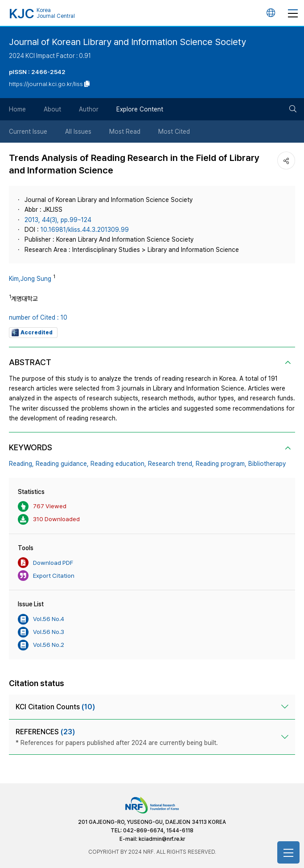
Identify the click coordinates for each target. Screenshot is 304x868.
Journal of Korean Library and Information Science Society (127, 42)
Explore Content (140, 109)
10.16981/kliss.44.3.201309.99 (85, 230)
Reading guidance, (62, 464)
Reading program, (221, 464)
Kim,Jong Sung (30, 279)
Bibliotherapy (267, 464)
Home (17, 109)
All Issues (78, 132)
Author (89, 109)
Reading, (21, 464)
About (52, 109)
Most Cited (174, 132)
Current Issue (28, 132)
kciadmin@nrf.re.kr (162, 839)
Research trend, (171, 464)
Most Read (125, 132)
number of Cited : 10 (38, 317)
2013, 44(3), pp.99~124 (58, 220)
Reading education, (118, 464)
